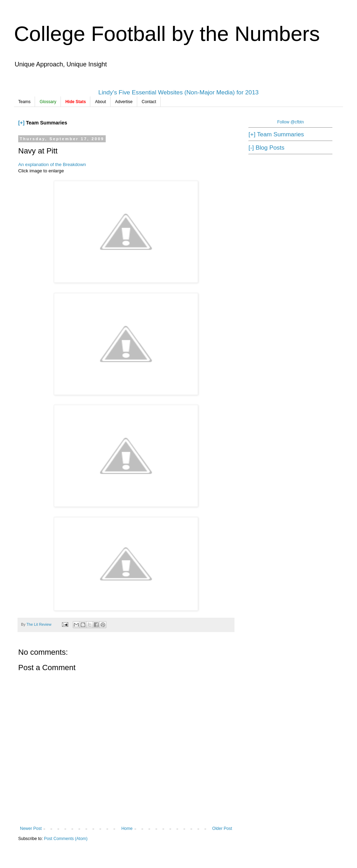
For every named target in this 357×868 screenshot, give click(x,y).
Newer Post (31, 828)
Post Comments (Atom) (66, 839)
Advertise (124, 102)
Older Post (222, 828)
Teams (24, 102)
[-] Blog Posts (267, 148)
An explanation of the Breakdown (52, 164)
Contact (149, 102)
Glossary (48, 102)
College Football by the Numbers (167, 34)
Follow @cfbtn (290, 122)
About (100, 102)
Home (127, 828)
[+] (21, 123)
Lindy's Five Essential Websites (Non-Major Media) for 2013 (178, 92)
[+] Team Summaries (276, 134)
